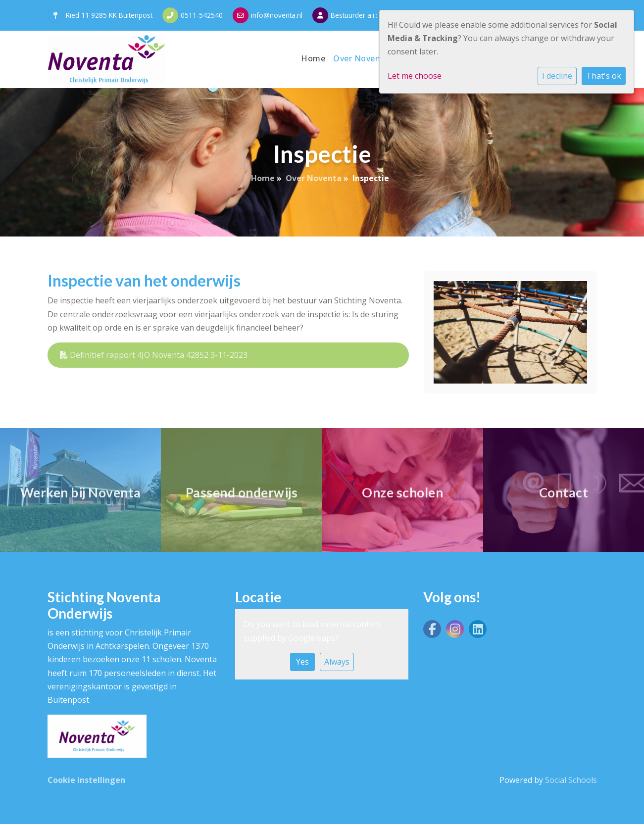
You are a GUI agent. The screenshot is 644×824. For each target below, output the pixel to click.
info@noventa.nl (277, 15)
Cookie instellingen (86, 780)
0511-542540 (202, 15)
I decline (557, 76)
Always (337, 662)
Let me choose (415, 76)
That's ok (604, 76)
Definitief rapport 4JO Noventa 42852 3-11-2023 (154, 355)
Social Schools (571, 780)
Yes (302, 662)
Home (313, 58)
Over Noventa (362, 58)
